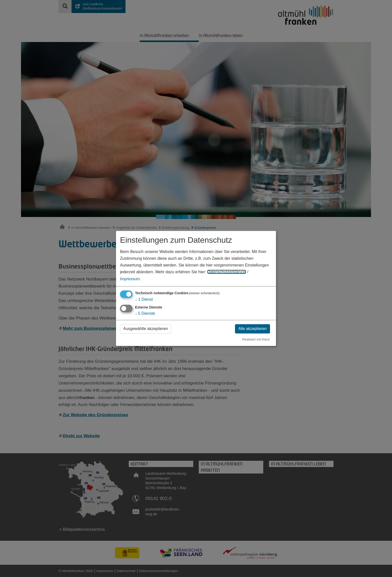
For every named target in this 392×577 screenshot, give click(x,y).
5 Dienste (145, 313)
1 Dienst (144, 299)
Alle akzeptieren (252, 329)
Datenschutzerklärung (227, 272)
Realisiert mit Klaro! (256, 339)
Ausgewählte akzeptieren (146, 329)
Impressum (130, 279)
